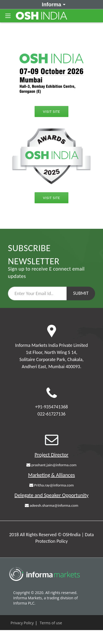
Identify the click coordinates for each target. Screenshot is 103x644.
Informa (53, 4)
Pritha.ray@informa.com (51, 485)
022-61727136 (51, 414)
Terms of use (51, 623)
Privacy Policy (22, 623)
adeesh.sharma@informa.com (51, 505)
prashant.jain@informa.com (51, 465)
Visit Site (52, 111)
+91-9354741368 (51, 407)
